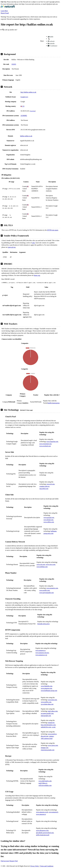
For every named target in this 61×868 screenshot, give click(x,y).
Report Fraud (5, 13)
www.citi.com (41, 564)
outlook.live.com (46, 727)
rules (33, 243)
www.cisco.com (50, 564)
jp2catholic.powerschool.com (45, 833)
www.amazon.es (41, 814)
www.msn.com (52, 700)
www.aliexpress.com (42, 830)
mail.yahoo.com (53, 711)
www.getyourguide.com (46, 593)
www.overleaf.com (45, 446)
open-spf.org (12, 247)
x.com (54, 727)
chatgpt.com (45, 748)
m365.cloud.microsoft (43, 835)
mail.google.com (46, 716)
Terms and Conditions (47, 866)
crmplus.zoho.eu (44, 486)
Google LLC (24, 97)
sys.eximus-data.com (47, 704)
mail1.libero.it (43, 783)
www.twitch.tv (52, 734)
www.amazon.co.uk (42, 812)
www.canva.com (53, 745)
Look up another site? (10, 30)
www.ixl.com (51, 484)
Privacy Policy (35, 866)
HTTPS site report (53, 230)
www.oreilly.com (44, 590)
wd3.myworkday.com (45, 785)
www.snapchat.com (52, 442)
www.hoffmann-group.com (49, 691)
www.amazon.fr (53, 812)
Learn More (4, 11)
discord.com (45, 736)
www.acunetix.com (52, 588)
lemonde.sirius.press (43, 624)
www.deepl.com (48, 520)
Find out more (5, 861)
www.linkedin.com (47, 686)
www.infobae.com (42, 567)
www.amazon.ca (40, 650)
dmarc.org (37, 275)
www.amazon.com (46, 688)
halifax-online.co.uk (26, 136)
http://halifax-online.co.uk (28, 92)
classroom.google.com (48, 750)
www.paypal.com (49, 517)
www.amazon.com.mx (42, 653)
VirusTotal (33, 111)
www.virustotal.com (45, 444)
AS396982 (24, 116)
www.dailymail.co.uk (45, 781)
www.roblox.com (49, 522)
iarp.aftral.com (44, 489)
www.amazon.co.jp (41, 655)
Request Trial (14, 861)
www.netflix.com (46, 702)
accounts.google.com (47, 713)
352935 (14, 64)
